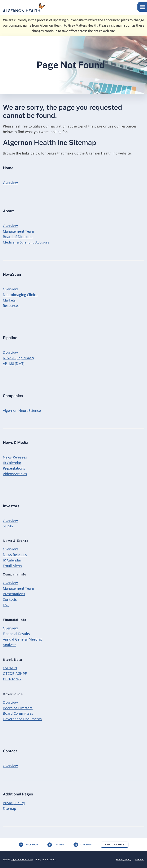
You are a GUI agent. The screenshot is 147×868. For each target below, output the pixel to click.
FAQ (6, 605)
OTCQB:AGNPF (15, 673)
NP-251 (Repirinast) (18, 358)
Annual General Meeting (22, 639)
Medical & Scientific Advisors (26, 242)
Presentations (14, 468)
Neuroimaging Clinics (20, 295)
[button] (142, 7)
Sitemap (9, 808)
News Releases (15, 457)
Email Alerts (12, 566)
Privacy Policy (14, 803)
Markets (9, 300)
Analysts (10, 645)
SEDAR (8, 526)
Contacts (10, 599)
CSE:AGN (10, 668)
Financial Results (16, 634)
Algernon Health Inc (22, 860)
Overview (10, 182)
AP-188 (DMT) (14, 364)
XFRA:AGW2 (12, 679)
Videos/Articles (15, 474)
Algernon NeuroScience (22, 410)
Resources (11, 306)
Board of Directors (18, 237)
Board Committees (18, 713)
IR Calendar (12, 463)
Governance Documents (22, 719)
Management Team (18, 231)
